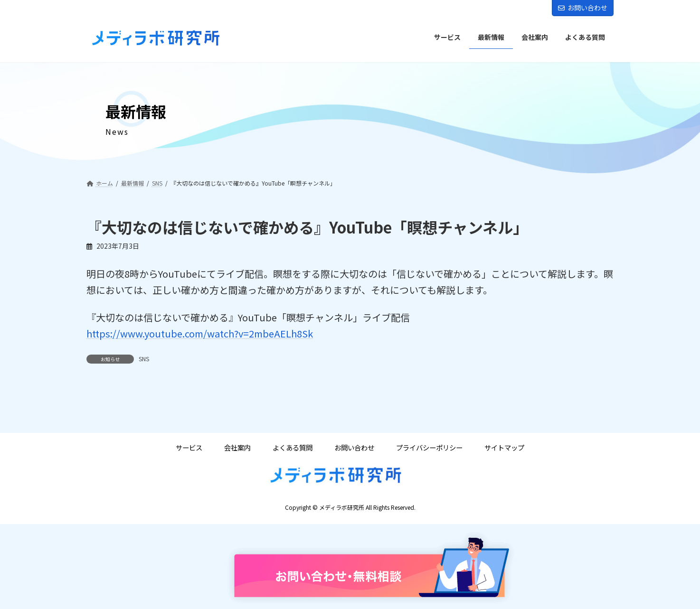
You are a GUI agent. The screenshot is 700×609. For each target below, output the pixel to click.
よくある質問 (293, 447)
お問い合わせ (583, 8)
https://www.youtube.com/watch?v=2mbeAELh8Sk (200, 333)
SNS (144, 359)
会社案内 (237, 447)
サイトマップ (504, 447)
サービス (189, 447)
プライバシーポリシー (429, 447)
